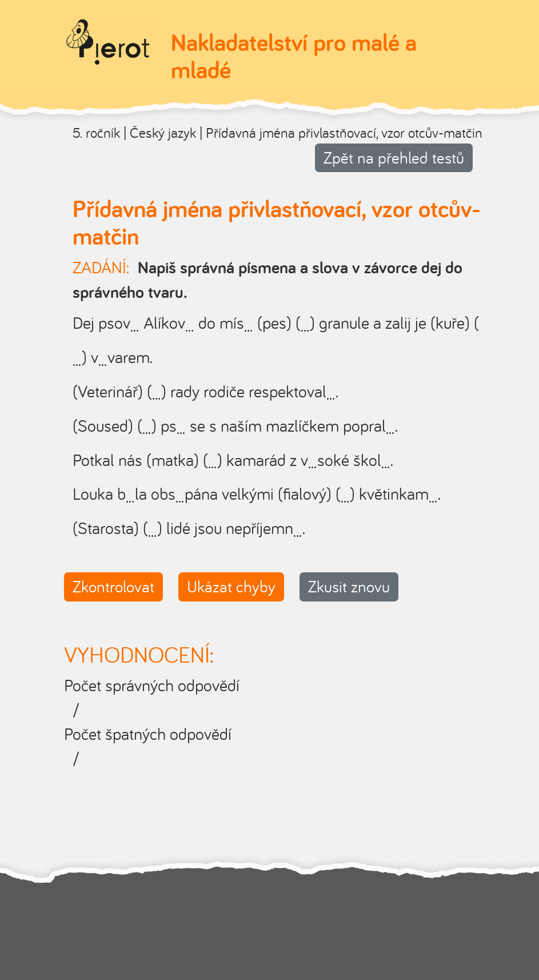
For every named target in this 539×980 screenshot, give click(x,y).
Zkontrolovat (113, 586)
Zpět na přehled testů (394, 158)
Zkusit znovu (349, 586)
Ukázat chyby (231, 586)
